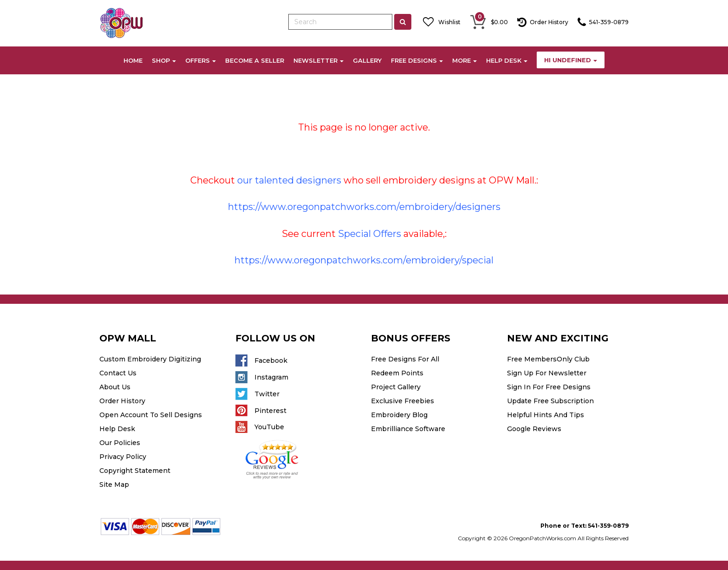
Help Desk (117, 429)
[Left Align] (403, 22)
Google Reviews (534, 429)
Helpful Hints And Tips (546, 415)
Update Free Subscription (550, 401)
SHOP (164, 60)
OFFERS (201, 60)
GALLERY (367, 60)
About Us (115, 387)
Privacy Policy (123, 457)
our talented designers (289, 180)
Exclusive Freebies (403, 401)
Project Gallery (396, 387)
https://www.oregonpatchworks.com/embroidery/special (364, 260)
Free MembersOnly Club (548, 359)
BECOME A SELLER (255, 60)
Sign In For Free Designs (549, 387)
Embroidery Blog (399, 415)
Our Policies (120, 443)
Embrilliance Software (408, 429)
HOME (133, 60)
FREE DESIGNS (417, 60)
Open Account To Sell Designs (151, 415)
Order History (122, 401)
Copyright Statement (135, 471)
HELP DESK (507, 60)
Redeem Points (397, 373)
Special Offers (370, 234)
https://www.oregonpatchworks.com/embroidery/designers (364, 207)
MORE (465, 60)
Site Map (114, 485)
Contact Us (118, 373)
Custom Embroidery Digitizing (150, 359)
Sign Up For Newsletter (547, 373)
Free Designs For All (405, 359)
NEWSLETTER (318, 60)
